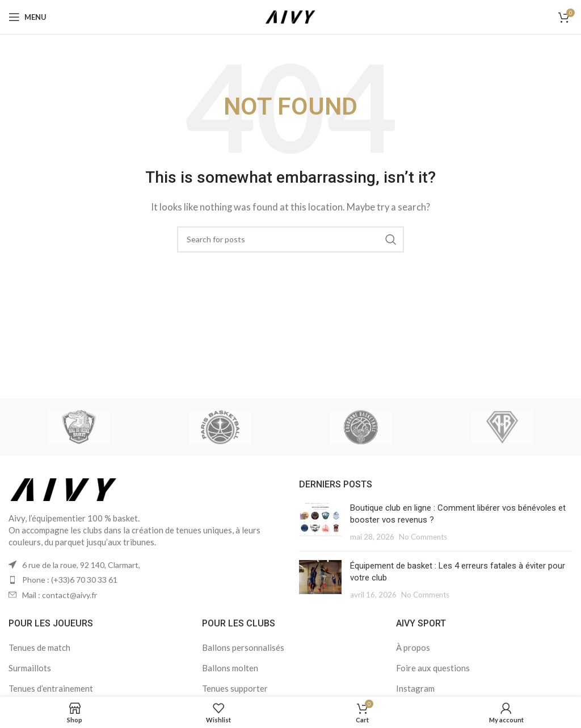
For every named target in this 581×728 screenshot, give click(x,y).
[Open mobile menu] (28, 17)
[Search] (290, 239)
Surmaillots (30, 668)
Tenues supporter (235, 688)
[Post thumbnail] (320, 522)
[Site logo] (290, 16)
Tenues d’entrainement (51, 688)
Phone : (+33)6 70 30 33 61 (70, 580)
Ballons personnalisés (243, 647)
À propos (413, 647)
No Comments (423, 537)
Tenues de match (39, 647)
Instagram (415, 688)
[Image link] (64, 488)
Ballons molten (230, 668)
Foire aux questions (433, 668)
